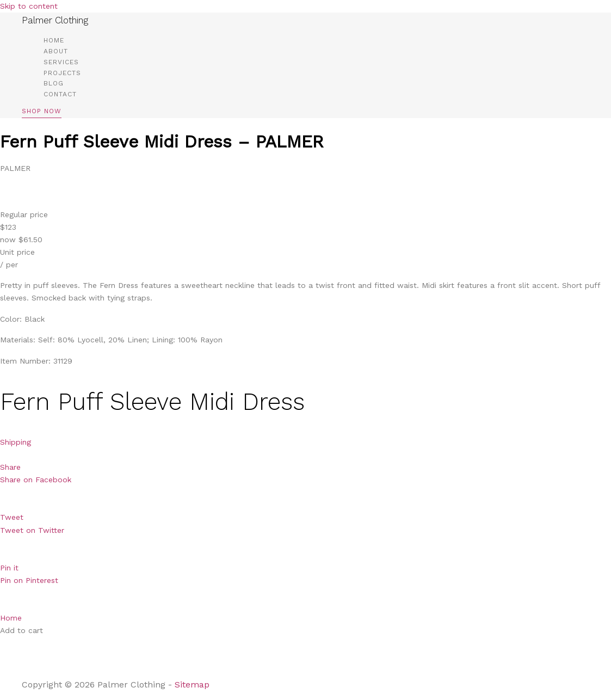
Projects (62, 73)
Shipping (16, 442)
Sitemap (193, 684)
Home (54, 40)
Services (61, 62)
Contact (60, 94)
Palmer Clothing (55, 20)
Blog (54, 83)
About (56, 51)
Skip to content (29, 6)
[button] (42, 113)
